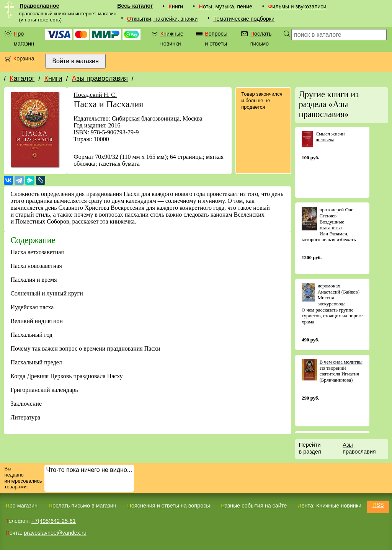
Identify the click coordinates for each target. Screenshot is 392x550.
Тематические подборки (244, 19)
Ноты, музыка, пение (225, 7)
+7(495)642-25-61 (54, 521)
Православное (39, 6)
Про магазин (24, 39)
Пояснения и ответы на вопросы (169, 506)
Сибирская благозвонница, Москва (157, 118)
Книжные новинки (172, 39)
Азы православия (100, 78)
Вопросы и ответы (216, 39)
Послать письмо (261, 39)
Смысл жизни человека (330, 137)
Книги (176, 7)
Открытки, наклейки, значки (163, 19)
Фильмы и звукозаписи (297, 7)
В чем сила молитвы (341, 362)
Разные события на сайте (254, 506)
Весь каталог (135, 6)
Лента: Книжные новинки (330, 506)
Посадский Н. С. (95, 95)
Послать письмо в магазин (82, 506)
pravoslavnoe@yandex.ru (55, 533)
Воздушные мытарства (332, 225)
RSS (378, 505)
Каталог (22, 78)
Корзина (24, 59)
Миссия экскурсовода (331, 301)
